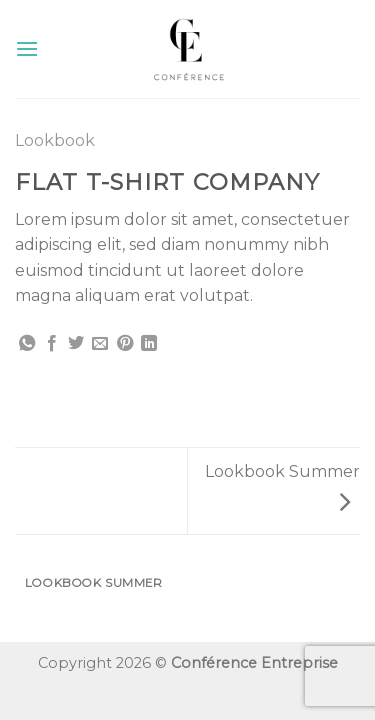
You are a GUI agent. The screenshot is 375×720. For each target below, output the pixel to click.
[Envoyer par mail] (100, 344)
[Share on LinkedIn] (149, 344)
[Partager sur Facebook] (52, 344)
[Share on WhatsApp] (27, 344)
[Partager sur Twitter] (76, 344)
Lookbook (55, 140)
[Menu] (27, 48)
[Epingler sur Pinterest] (125, 344)
